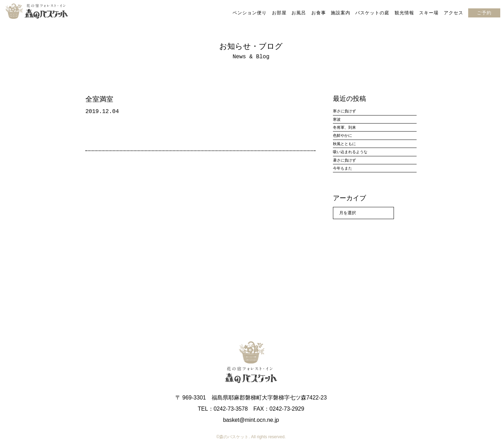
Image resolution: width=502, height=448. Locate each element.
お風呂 (299, 13)
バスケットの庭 (372, 13)
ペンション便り (250, 13)
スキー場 (429, 13)
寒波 (337, 119)
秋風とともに (344, 144)
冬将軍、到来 (344, 127)
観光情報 (404, 13)
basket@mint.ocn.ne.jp (251, 420)
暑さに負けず (344, 160)
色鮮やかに (343, 135)
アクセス (454, 13)
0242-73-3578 (231, 409)
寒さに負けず (344, 111)
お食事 (318, 13)
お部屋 (279, 13)
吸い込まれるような (350, 152)
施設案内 (341, 13)
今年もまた (343, 168)
